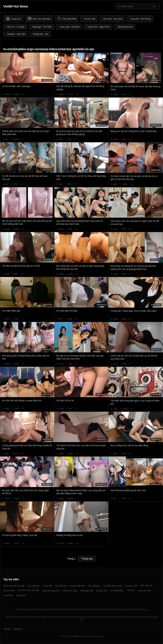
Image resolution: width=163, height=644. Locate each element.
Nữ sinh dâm (9, 591)
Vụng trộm (8, 595)
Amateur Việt (131, 586)
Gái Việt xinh (61, 586)
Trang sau (87, 559)
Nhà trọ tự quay (70, 591)
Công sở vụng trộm (51, 591)
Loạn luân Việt (144, 591)
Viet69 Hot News (16, 6)
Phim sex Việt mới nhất (14, 586)
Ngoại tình (21, 595)
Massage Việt (87, 591)
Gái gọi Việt (102, 591)
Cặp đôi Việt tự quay (113, 586)
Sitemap (7, 629)
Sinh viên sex (147, 585)
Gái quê (131, 590)
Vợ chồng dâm (117, 591)
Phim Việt (48, 586)
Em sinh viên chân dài (29, 590)
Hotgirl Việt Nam (78, 586)
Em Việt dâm (94, 586)
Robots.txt (18, 629)
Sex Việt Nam (34, 586)
